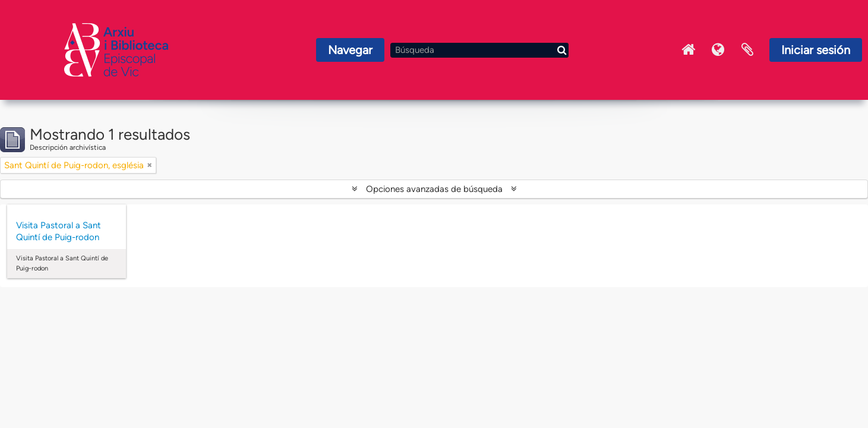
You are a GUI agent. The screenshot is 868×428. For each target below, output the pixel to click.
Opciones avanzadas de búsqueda (434, 189)
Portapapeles (747, 50)
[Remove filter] (150, 165)
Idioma (718, 50)
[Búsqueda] (479, 50)
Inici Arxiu (688, 50)
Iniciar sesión (816, 50)
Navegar (350, 50)
